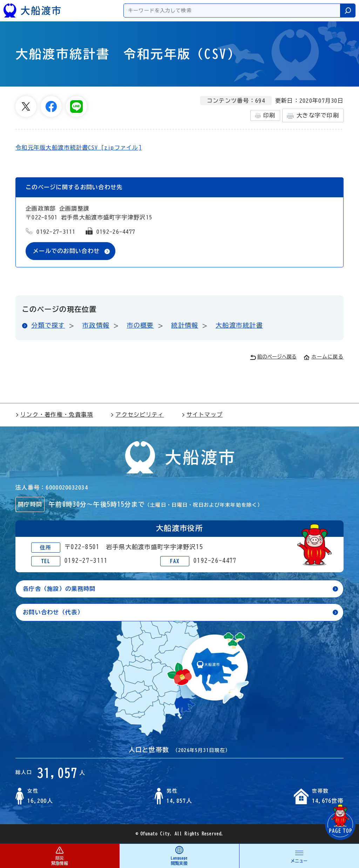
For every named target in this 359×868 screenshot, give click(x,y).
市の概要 (140, 325)
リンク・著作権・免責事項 (54, 415)
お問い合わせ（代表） (53, 612)
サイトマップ (202, 415)
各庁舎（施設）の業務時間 (59, 589)
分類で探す (48, 325)
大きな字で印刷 (313, 116)
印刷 (265, 116)
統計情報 (185, 325)
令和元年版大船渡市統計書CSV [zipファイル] (79, 148)
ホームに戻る (324, 357)
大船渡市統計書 (239, 325)
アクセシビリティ (137, 415)
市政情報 (96, 325)
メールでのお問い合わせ (66, 251)
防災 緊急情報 (60, 856)
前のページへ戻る (273, 357)
